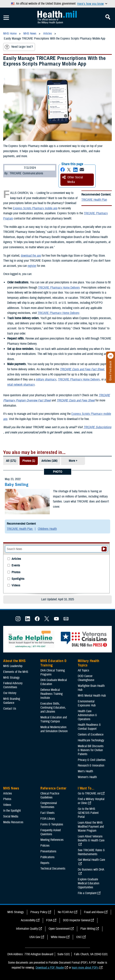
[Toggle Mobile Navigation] (6, 18)
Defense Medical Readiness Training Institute (51, 694)
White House (58, 937)
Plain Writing (88, 929)
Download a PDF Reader (50, 968)
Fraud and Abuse (94, 912)
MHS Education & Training (53, 663)
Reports (45, 863)
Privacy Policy (39, 912)
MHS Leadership (13, 666)
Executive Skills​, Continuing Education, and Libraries (53, 708)
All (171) (11, 461)
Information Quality (27, 929)
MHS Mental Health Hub (92, 696)
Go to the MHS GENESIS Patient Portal (88, 813)
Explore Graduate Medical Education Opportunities (88, 883)
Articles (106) (49, 461)
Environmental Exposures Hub (87, 703)
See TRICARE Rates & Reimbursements (91, 852)
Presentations (48, 851)
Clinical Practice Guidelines (50, 795)
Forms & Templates (52, 824)
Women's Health (87, 777)
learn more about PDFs (85, 968)
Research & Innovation (91, 766)
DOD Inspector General (76, 920)
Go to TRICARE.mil (89, 793)
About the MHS (14, 661)
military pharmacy (46, 379)
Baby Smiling (17, 485)
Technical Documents (53, 869)
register (32, 266)
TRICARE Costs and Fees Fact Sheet (82, 369)
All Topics (83, 670)
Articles (16, 559)
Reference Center (53, 788)
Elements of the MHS (16, 672)
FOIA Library (48, 819)
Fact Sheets (47, 813)
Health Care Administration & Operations (87, 715)
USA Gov (35, 937)
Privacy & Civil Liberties (92, 760)
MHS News (11, 788)
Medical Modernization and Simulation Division (54, 729)
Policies (45, 846)
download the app (31, 256)
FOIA (49, 920)
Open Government (59, 929)
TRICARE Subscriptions (97, 427)
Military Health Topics (89, 663)
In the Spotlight (12, 811)
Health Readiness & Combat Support (89, 727)
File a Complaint (87, 893)
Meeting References (52, 840)
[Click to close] (111, 356)
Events (16, 565)
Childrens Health (47, 529)
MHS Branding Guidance (12, 701)
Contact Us (10, 709)
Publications (47, 857)
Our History (10, 693)
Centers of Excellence (91, 735)
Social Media (11, 816)
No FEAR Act (66, 912)
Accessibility (28, 920)
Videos (16, 585)
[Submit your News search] (104, 549)
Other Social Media (73, 180)
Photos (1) (29, 461)
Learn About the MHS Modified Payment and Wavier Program (91, 827)
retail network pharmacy (21, 385)
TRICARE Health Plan (94, 200)
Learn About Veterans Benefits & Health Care (91, 838)
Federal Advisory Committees (13, 685)
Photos (16, 572)
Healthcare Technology (91, 740)
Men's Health (85, 771)
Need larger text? (19, 47)
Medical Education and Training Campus (54, 719)
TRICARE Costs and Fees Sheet (76, 400)
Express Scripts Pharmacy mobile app (35, 208)
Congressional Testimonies (49, 805)
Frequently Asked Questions (50, 832)
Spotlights (18, 579)
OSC (79, 937)
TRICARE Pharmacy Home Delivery (59, 288)
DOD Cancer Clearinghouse (86, 678)
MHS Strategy (11, 678)
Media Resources (13, 822)
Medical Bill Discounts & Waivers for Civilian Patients (91, 750)
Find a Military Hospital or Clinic (91, 801)
